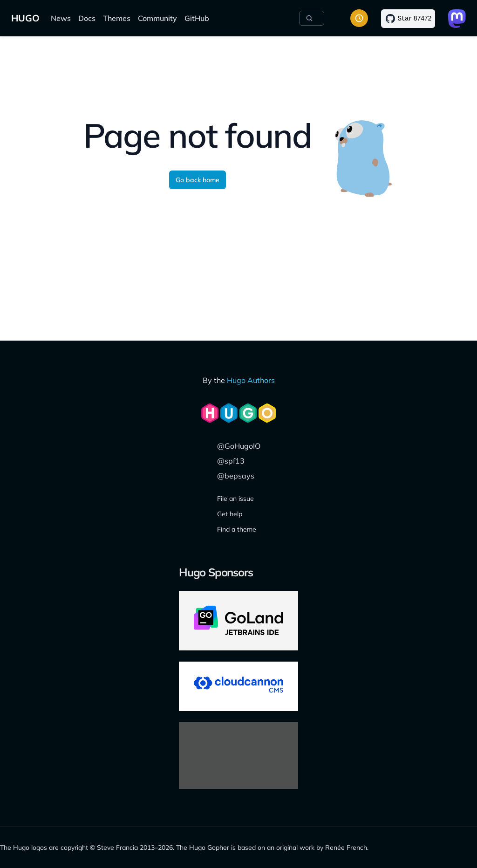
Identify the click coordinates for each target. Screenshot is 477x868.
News (61, 18)
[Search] (312, 18)
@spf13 (231, 461)
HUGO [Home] (25, 18)
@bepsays (236, 476)
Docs (87, 18)
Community (157, 18)
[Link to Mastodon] (457, 19)
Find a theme (237, 529)
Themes (117, 18)
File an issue (235, 499)
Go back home (198, 180)
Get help (230, 514)
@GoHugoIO (239, 446)
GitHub (197, 18)
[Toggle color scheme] (359, 18)
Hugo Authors (251, 380)
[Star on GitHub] (408, 19)
